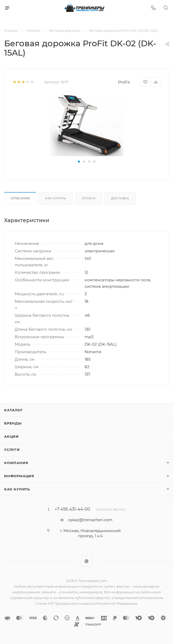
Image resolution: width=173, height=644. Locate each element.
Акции (11, 436)
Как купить (56, 198)
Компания (16, 463)
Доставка (120, 198)
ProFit (124, 82)
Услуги (12, 450)
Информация (19, 476)
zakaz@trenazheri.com (90, 520)
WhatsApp (86, 561)
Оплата (89, 198)
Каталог (14, 410)
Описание (20, 198)
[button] (79, 162)
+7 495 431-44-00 (72, 509)
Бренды (13, 423)
